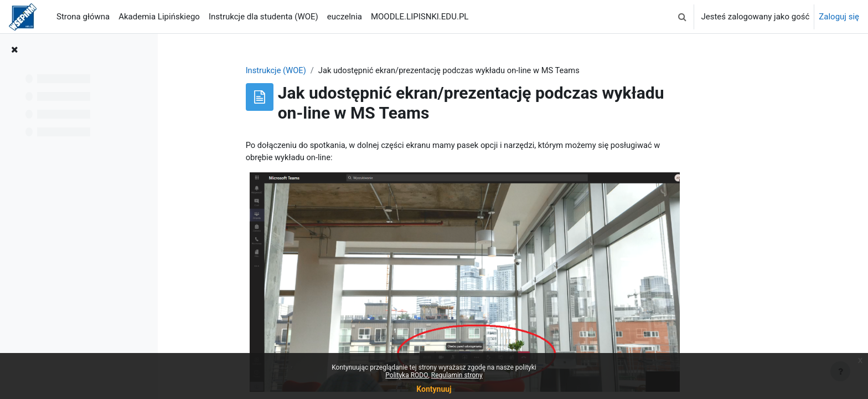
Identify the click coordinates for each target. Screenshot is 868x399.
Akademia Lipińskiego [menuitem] (159, 17)
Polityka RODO (407, 375)
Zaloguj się (839, 17)
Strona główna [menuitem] (83, 17)
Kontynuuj (434, 389)
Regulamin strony (457, 375)
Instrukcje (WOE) (318, 70)
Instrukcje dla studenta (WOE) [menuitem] (263, 17)
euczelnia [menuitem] (345, 17)
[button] (682, 17)
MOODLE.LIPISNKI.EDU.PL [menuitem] (420, 17)
